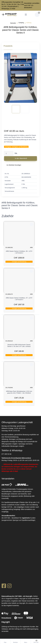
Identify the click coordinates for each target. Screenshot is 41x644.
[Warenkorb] (37, 15)
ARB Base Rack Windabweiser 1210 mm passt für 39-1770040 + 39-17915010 (19, 392)
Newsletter (28, 3)
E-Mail (13, 9)
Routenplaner (13, 6)
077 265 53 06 (6, 454)
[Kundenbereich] (31, 15)
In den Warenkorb (21, 158)
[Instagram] (9, 586)
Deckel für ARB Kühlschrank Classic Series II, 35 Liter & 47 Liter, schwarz (19, 345)
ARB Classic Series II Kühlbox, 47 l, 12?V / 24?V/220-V (19, 299)
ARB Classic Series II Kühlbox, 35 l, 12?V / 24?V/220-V (19, 252)
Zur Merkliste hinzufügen (14, 165)
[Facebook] (4, 586)
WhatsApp (5, 9)
